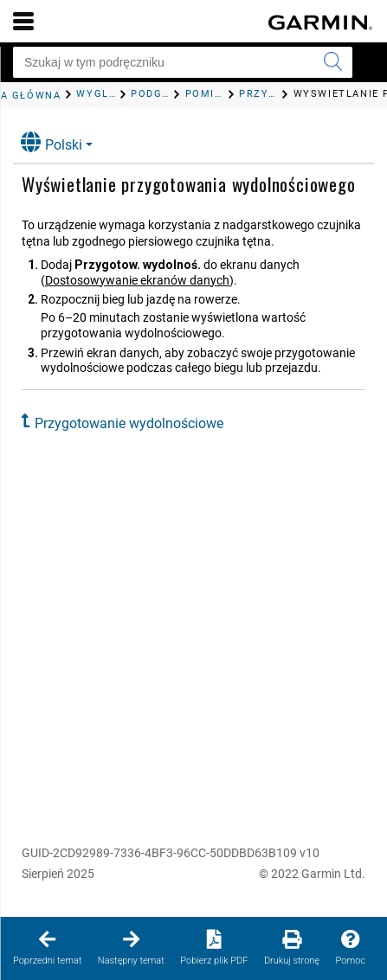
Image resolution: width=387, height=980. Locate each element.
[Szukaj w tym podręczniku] (183, 62)
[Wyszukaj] (332, 62)
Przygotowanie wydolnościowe (129, 423)
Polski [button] (52, 142)
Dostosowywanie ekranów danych (137, 280)
